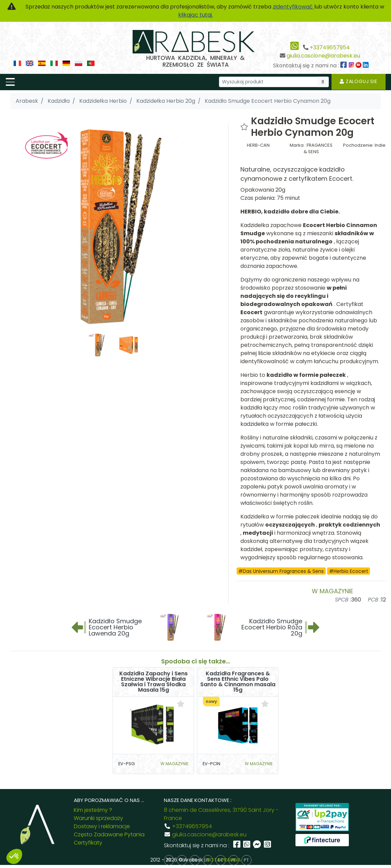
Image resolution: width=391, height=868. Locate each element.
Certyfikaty (88, 843)
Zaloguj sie (359, 81)
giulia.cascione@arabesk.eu (323, 56)
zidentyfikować (293, 7)
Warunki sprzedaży (98, 818)
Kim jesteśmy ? (93, 810)
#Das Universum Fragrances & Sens (281, 571)
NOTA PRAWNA (224, 860)
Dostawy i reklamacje (102, 826)
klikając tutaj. (195, 15)
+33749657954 (330, 47)
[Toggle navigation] (10, 82)
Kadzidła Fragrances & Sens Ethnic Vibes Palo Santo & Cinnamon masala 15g (238, 682)
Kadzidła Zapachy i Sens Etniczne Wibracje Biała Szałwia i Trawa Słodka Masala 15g (154, 682)
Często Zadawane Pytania (109, 834)
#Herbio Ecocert (349, 571)
